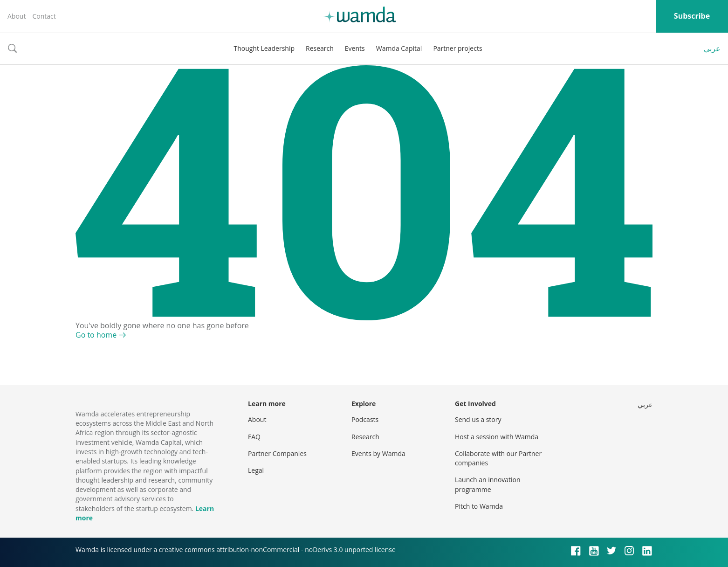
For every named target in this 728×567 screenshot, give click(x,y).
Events (355, 48)
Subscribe (692, 16)
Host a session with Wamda (497, 437)
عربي (712, 48)
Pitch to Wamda (479, 506)
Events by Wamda (378, 453)
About (17, 16)
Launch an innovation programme (488, 484)
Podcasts (365, 419)
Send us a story (478, 419)
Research (320, 48)
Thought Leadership (264, 48)
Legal (256, 470)
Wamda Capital (399, 48)
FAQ (254, 437)
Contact (44, 16)
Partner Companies (277, 453)
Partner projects (457, 48)
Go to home (96, 335)
